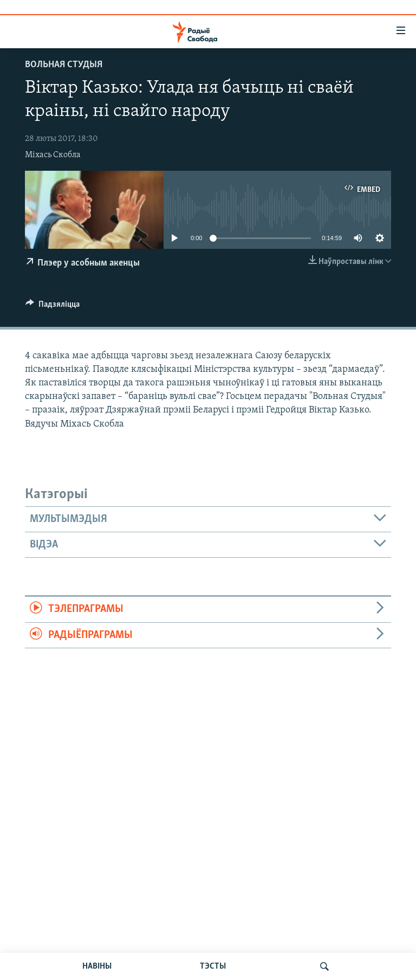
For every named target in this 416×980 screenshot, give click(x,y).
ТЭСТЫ (213, 966)
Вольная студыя (64, 65)
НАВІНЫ (97, 966)
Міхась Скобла (53, 155)
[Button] (53, 307)
